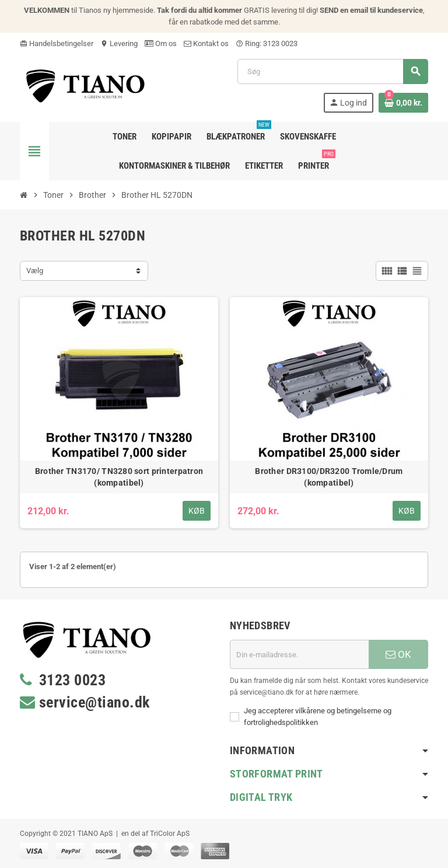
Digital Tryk (261, 797)
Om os (161, 43)
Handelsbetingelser (57, 43)
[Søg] (332, 72)
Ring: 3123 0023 (267, 43)
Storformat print (276, 774)
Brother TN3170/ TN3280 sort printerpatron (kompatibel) (119, 477)
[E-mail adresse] (299, 654)
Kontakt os (206, 43)
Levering (119, 43)
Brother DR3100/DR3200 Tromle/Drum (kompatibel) (329, 477)
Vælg (35, 271)
